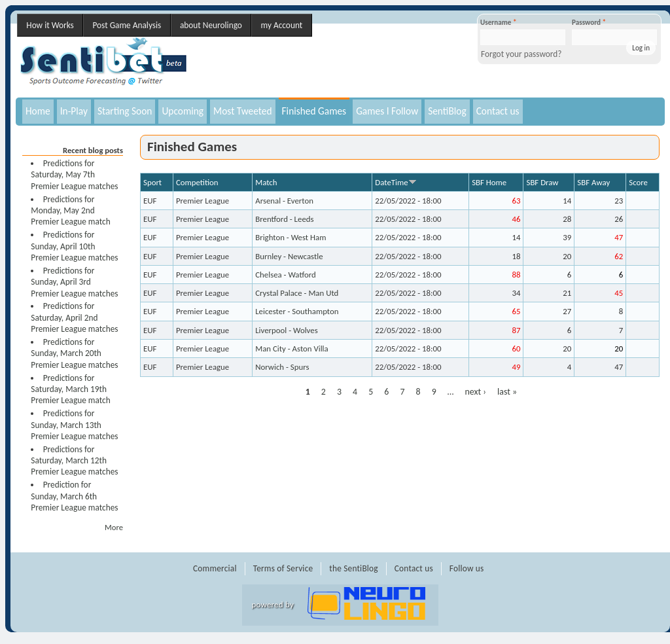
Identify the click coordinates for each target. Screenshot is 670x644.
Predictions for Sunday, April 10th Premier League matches (74, 246)
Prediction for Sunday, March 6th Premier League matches (74, 496)
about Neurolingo (211, 25)
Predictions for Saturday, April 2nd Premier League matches (74, 317)
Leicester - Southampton (297, 311)
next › (475, 392)
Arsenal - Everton (284, 201)
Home (38, 111)
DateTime (396, 182)
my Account (282, 25)
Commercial (215, 568)
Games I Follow (387, 111)
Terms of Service (283, 568)
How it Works (50, 25)
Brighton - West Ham (291, 237)
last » (507, 392)
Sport (152, 182)
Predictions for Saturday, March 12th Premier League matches (74, 461)
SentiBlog (447, 111)
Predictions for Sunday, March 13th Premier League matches (74, 425)
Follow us (467, 568)
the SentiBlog (353, 568)
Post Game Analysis (127, 25)
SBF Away (593, 182)
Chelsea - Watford (286, 275)
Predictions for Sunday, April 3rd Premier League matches (74, 282)
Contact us (498, 111)
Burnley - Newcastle (289, 256)
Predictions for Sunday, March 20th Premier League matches (74, 353)
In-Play (74, 111)
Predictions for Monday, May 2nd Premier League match (70, 211)
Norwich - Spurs (282, 367)
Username (498, 22)
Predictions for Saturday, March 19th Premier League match (70, 389)
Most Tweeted (242, 111)
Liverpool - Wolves (286, 330)
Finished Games (314, 111)
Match (266, 182)
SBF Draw (542, 182)
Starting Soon (125, 111)
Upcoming (183, 111)
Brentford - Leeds (284, 219)
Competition (197, 182)
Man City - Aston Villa (292, 349)
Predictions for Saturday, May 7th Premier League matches (74, 175)
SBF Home (489, 182)
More (114, 527)
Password (589, 22)
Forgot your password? (521, 54)
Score (638, 182)
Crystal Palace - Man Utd (297, 293)
